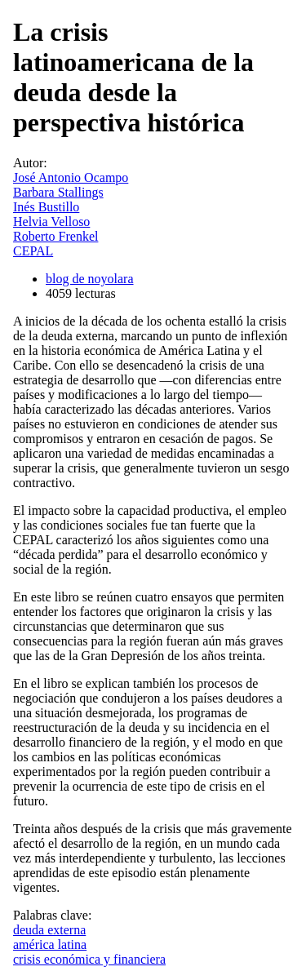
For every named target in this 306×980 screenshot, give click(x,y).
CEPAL (33, 251)
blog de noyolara (90, 279)
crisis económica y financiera (89, 959)
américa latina (50, 945)
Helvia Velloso (51, 222)
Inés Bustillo (46, 207)
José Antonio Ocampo (71, 177)
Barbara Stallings (58, 192)
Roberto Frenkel (55, 236)
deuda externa (49, 930)
